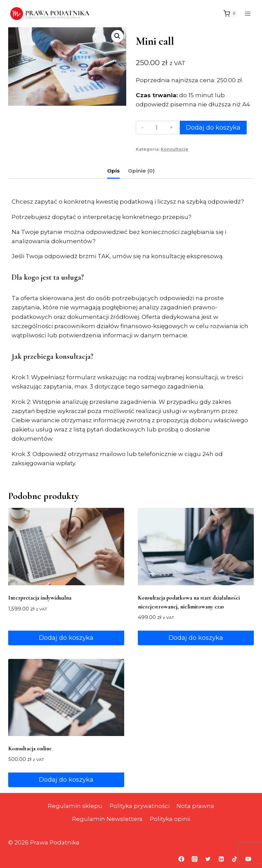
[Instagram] (195, 859)
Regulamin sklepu (75, 806)
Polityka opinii (170, 819)
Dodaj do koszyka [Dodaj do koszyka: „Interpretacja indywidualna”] (66, 638)
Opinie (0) (141, 171)
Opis (113, 171)
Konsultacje (174, 149)
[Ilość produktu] (156, 128)
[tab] (113, 171)
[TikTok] (235, 859)
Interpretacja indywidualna (40, 598)
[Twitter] (208, 859)
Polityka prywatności (140, 806)
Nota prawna (195, 806)
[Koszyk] (231, 14)
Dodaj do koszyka (213, 128)
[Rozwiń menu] (248, 13)
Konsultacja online (30, 748)
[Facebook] (181, 859)
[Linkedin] (221, 859)
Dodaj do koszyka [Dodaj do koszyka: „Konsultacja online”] (66, 780)
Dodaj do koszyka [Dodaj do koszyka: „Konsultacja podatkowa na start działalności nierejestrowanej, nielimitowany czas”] (196, 638)
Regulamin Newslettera (107, 819)
